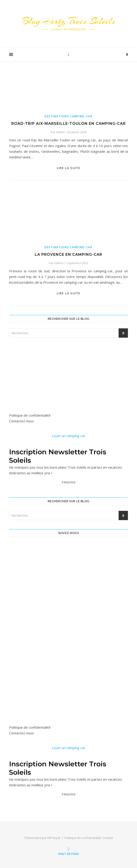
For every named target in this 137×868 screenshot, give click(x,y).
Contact (108, 838)
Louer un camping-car (69, 436)
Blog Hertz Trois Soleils (68, 21)
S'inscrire (68, 482)
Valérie (60, 132)
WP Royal (54, 838)
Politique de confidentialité (30, 415)
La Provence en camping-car (68, 254)
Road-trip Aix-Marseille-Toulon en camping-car (68, 124)
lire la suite (69, 168)
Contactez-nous (21, 421)
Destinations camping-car (68, 116)
